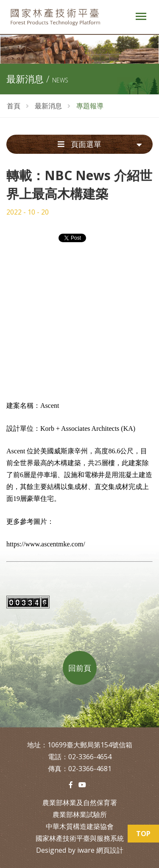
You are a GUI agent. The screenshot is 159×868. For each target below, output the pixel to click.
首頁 (14, 106)
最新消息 (48, 106)
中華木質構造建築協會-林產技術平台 (63, 17)
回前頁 (80, 668)
